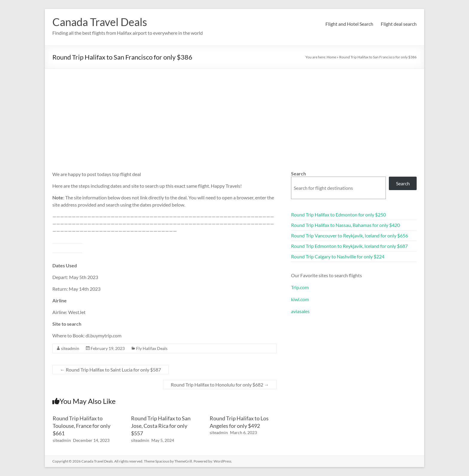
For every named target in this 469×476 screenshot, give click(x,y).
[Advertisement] (234, 114)
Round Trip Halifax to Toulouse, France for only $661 (82, 426)
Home (331, 57)
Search (299, 173)
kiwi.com (300, 299)
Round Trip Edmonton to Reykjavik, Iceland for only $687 (349, 246)
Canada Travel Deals (100, 22)
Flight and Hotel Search (349, 24)
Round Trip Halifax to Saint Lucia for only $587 (111, 370)
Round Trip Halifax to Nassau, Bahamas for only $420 (345, 225)
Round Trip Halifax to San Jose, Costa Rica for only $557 (161, 426)
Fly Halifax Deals (152, 348)
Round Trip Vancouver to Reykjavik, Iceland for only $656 (350, 235)
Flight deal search (399, 24)
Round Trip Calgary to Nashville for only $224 (338, 256)
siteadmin (70, 348)
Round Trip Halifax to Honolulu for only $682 (220, 385)
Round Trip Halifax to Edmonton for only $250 (338, 214)
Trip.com (300, 287)
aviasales (300, 311)
